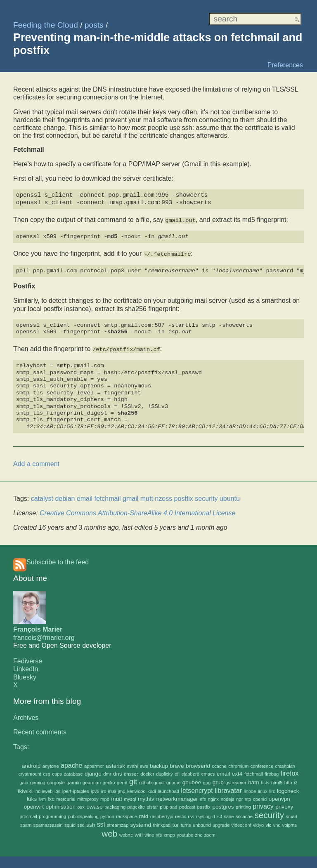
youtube (185, 833)
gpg (207, 781)
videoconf (241, 824)
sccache (244, 815)
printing (243, 806)
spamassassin (48, 824)
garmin (73, 781)
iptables (81, 790)
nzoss (163, 497)
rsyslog (203, 815)
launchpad (168, 790)
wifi (139, 833)
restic (181, 815)
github (145, 781)
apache (72, 764)
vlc (269, 824)
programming (52, 815)
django (93, 772)
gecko (109, 781)
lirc (272, 790)
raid (144, 815)
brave (177, 764)
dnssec (131, 773)
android (31, 764)
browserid (198, 764)
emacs (208, 773)
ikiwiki (25, 789)
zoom (209, 833)
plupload (168, 806)
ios (57, 790)
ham (253, 781)
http (288, 781)
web (109, 832)
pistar (152, 806)
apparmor (94, 764)
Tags (20, 745)
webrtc (126, 833)
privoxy (284, 805)
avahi (133, 764)
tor (175, 824)
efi (177, 773)
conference (262, 764)
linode (250, 790)
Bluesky (25, 676)
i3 (296, 781)
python (107, 815)
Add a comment (36, 462)
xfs (159, 833)
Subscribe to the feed (58, 560)
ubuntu (230, 497)
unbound (202, 824)
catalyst (42, 497)
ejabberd (190, 773)
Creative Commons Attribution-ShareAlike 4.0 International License (137, 512)
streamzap (118, 824)
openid (260, 797)
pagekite (136, 806)
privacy (263, 805)
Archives (26, 716)
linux (263, 790)
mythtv (146, 797)
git (133, 780)
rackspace (127, 815)
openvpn (279, 797)
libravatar (228, 789)
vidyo (258, 824)
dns (118, 772)
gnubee (192, 781)
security (269, 814)
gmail (159, 781)
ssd (81, 824)
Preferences (285, 65)
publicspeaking (83, 815)
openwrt (34, 805)
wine (149, 833)
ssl (101, 823)
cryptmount (30, 773)
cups (57, 773)
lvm (42, 797)
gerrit (122, 781)
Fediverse (28, 660)
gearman (92, 781)
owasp (94, 805)
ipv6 (95, 790)
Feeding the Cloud (46, 25)
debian (65, 497)
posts (94, 25)
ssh (91, 824)
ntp (248, 797)
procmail (28, 815)
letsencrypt (197, 789)
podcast (187, 806)
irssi (112, 790)
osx (81, 806)
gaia (24, 781)
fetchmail (254, 773)
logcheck (288, 789)
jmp (122, 790)
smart (292, 815)
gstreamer (236, 781)
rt (214, 815)
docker (147, 773)
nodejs (228, 797)
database (73, 773)
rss (191, 815)
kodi (152, 790)
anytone (51, 764)
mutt (116, 797)
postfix (204, 806)
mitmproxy (88, 797)
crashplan (285, 764)
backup (159, 764)
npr (239, 797)
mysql (130, 797)
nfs (203, 797)
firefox (290, 772)
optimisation (61, 805)
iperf (67, 790)
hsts (265, 781)
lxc (51, 797)
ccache (219, 764)
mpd (105, 797)
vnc (277, 824)
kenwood (136, 790)
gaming (38, 781)
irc (104, 790)
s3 (220, 815)
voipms (290, 824)
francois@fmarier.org (44, 636)
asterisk (115, 764)
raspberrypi (162, 815)
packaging (115, 806)
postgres (223, 805)
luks (32, 797)
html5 (277, 781)
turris (186, 824)
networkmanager (177, 797)
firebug (272, 773)
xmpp (169, 833)
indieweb (43, 790)
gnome (173, 781)
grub (218, 781)
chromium (238, 764)
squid (70, 824)
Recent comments (40, 731)
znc (199, 833)
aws (144, 764)
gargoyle (56, 781)
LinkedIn (26, 668)
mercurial (66, 797)
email (223, 772)
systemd (141, 824)
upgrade (221, 824)
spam (26, 824)
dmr (107, 773)
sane (229, 815)
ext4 (237, 772)
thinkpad (162, 824)
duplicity (164, 773)
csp (46, 773)
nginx (213, 797)
